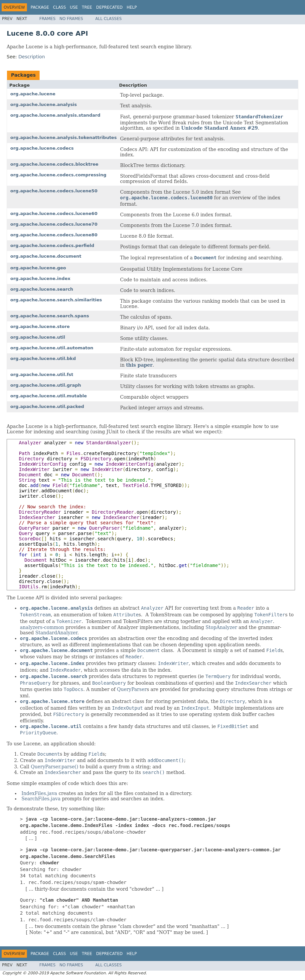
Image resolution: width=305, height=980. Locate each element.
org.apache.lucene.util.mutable (49, 396)
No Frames (71, 19)
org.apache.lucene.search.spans (50, 316)
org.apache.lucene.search (42, 289)
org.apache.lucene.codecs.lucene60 (54, 213)
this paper (139, 365)
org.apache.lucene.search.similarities (56, 300)
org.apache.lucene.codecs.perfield (52, 245)
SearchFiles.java (41, 799)
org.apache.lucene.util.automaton (52, 348)
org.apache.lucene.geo (38, 268)
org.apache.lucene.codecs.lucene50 (54, 191)
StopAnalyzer (221, 627)
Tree (87, 7)
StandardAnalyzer (56, 633)
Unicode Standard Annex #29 (220, 128)
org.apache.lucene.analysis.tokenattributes (64, 137)
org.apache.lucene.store (40, 326)
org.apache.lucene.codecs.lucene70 (54, 224)
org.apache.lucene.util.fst (42, 374)
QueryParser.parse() (54, 767)
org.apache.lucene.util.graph (46, 385)
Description (32, 57)
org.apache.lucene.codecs (42, 148)
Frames (47, 19)
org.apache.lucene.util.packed (47, 406)
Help (132, 7)
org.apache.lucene (33, 94)
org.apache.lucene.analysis (44, 104)
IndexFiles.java (39, 793)
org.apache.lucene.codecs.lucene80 (54, 235)
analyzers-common (42, 627)
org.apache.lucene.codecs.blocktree (54, 164)
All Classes (109, 19)
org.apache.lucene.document (46, 256)
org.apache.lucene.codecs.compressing (58, 175)
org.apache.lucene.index (40, 278)
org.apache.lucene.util (38, 337)
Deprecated (109, 7)
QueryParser (132, 689)
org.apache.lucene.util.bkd (43, 358)
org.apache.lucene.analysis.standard (55, 115)
